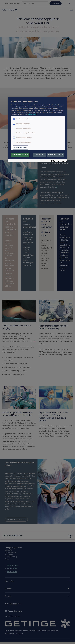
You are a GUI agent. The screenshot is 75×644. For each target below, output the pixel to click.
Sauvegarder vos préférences (20, 155)
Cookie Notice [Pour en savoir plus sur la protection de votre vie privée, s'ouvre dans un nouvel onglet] (32, 114)
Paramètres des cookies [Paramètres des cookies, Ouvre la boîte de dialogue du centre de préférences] (20, 147)
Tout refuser (39, 155)
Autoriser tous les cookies (55, 155)
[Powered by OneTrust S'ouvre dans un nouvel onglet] (58, 161)
